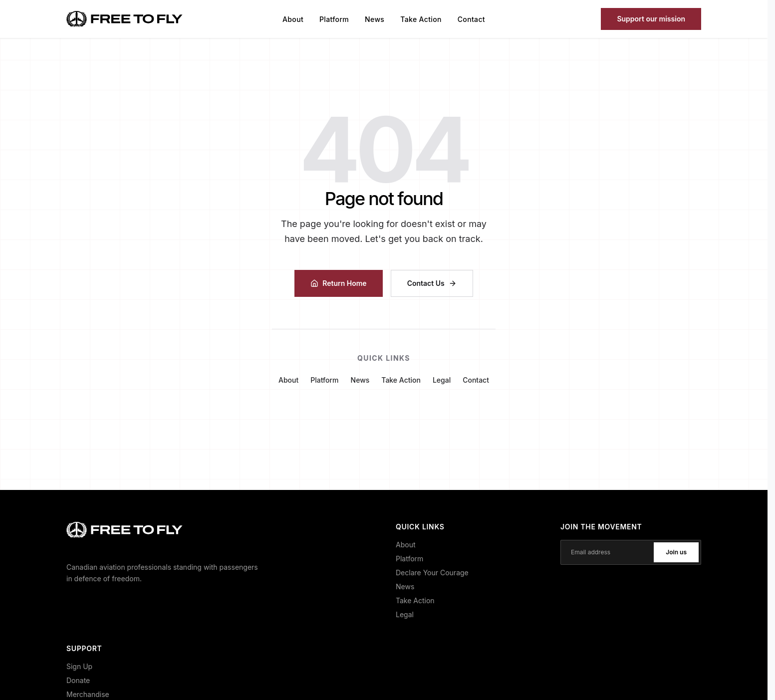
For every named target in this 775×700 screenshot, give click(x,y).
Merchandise (88, 694)
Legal (442, 380)
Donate (78, 680)
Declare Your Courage (432, 573)
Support (651, 19)
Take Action (421, 19)
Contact (471, 19)
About (293, 19)
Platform (334, 19)
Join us (676, 552)
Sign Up (79, 666)
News (375, 19)
